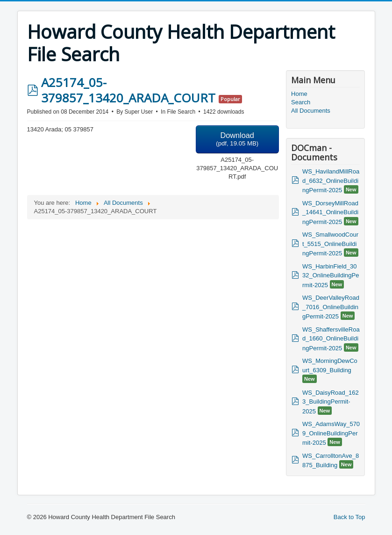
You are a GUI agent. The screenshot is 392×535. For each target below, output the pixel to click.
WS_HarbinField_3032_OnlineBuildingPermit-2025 (331, 276)
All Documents (311, 111)
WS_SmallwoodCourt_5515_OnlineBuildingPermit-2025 (330, 244)
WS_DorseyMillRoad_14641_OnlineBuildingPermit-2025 (330, 213)
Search (301, 102)
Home (299, 94)
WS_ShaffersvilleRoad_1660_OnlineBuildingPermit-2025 (331, 339)
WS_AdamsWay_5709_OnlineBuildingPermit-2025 (331, 433)
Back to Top (349, 517)
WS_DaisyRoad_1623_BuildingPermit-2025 (331, 402)
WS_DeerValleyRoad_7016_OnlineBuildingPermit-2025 (331, 307)
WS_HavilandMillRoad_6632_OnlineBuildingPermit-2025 (331, 181)
